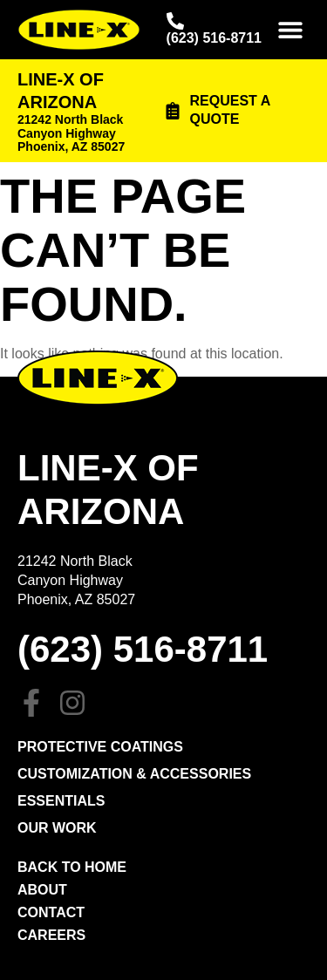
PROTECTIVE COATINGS (100, 747)
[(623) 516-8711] (175, 21)
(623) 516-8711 (214, 38)
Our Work (57, 828)
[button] (290, 30)
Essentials (61, 801)
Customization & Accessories (134, 774)
